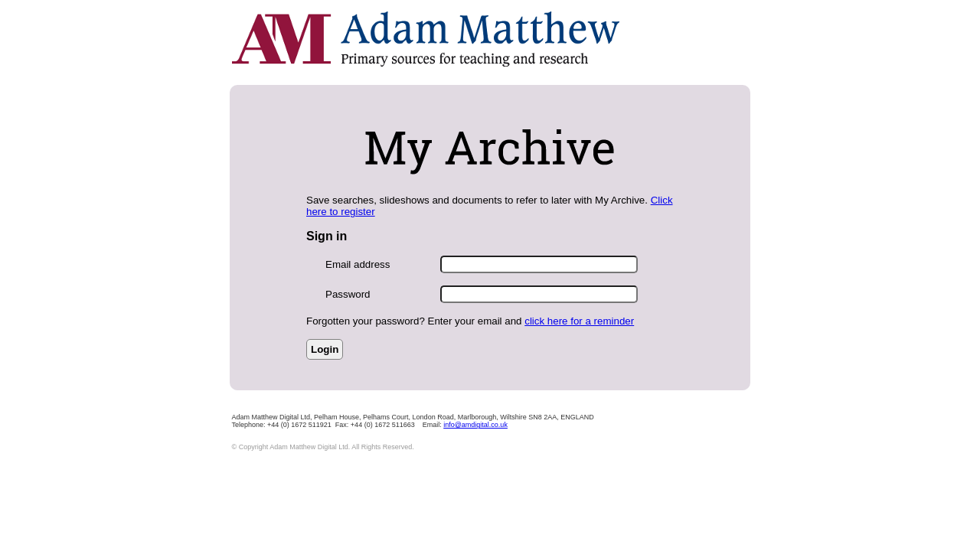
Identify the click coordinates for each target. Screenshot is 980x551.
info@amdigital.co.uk (475, 425)
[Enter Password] (539, 294)
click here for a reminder (579, 321)
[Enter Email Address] (539, 264)
